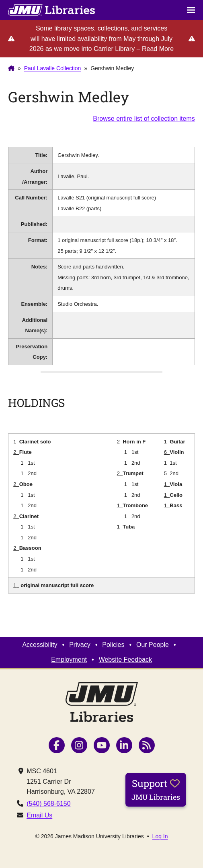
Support (156, 789)
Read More (158, 49)
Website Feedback (125, 660)
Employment (69, 660)
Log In (160, 836)
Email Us (39, 815)
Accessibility (40, 645)
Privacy (80, 645)
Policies (113, 645)
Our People (153, 645)
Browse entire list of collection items (144, 119)
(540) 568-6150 (48, 804)
